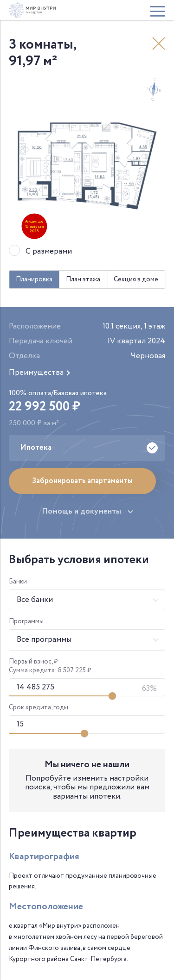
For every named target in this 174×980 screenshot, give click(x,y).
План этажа (83, 279)
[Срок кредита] (87, 725)
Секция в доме (136, 279)
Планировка (34, 279)
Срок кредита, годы (39, 708)
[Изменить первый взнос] (112, 696)
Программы (26, 622)
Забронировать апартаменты (82, 481)
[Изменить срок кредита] (84, 733)
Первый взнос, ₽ (33, 662)
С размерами (49, 252)
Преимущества (36, 373)
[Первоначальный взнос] (87, 688)
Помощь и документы (81, 512)
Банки (18, 582)
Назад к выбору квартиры (159, 43)
